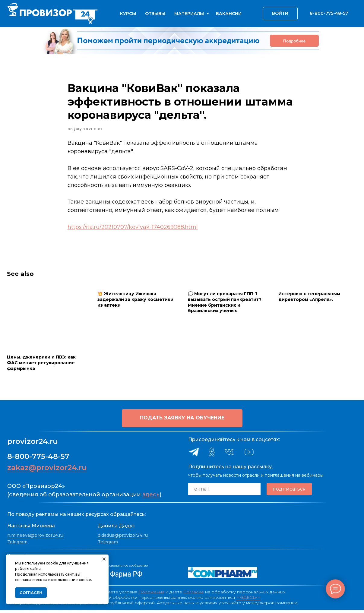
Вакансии (229, 14)
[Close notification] (104, 559)
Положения (151, 595)
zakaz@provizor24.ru (47, 470)
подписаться (289, 492)
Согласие (194, 595)
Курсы (128, 14)
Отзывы (155, 14)
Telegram (17, 545)
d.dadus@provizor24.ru (123, 538)
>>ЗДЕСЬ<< (248, 600)
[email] (224, 492)
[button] (182, 421)
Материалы (190, 14)
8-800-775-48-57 (38, 459)
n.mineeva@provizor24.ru (35, 538)
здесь (151, 497)
